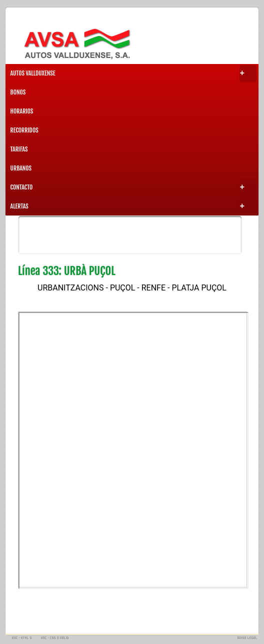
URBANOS (21, 168)
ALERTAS (134, 206)
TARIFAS (19, 149)
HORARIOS (22, 111)
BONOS (18, 92)
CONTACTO (134, 187)
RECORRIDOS (24, 130)
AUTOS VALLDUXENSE (134, 73)
